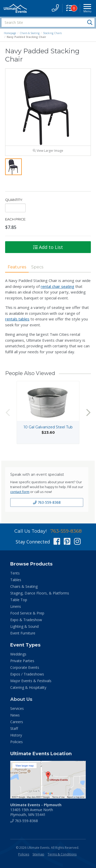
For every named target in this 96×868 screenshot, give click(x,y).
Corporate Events (25, 667)
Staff (14, 728)
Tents (15, 573)
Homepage (10, 33)
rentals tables (17, 319)
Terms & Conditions (62, 854)
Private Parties (22, 661)
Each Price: (16, 219)
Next (88, 413)
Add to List (48, 247)
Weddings (18, 654)
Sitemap (38, 854)
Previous (8, 413)
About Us (21, 699)
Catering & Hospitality (28, 687)
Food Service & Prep (27, 613)
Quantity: (14, 200)
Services (17, 708)
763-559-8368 (47, 502)
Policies (17, 742)
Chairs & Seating (30, 33)
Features (17, 267)
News (15, 715)
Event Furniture (23, 633)
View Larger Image (48, 151)
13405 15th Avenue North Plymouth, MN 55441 (36, 810)
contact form (20, 492)
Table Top (19, 600)
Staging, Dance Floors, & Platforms (40, 593)
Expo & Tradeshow (26, 620)
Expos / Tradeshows (27, 674)
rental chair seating (57, 286)
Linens (16, 606)
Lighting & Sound (24, 626)
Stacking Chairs (52, 33)
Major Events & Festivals (31, 681)
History (16, 735)
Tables (16, 580)
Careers (17, 722)
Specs (37, 267)
